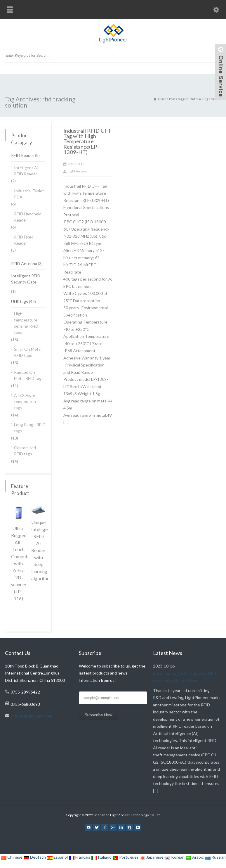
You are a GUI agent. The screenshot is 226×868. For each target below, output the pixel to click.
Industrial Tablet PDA (29, 194)
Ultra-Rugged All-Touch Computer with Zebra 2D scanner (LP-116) (21, 563)
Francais (79, 857)
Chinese (12, 857)
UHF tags (20, 301)
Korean (174, 857)
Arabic (195, 857)
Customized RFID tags (25, 451)
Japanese (152, 857)
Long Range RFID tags (30, 428)
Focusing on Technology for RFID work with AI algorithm (186, 677)
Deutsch (35, 857)
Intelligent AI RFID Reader (26, 171)
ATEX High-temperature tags (26, 401)
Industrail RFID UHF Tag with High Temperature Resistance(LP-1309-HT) (88, 141)
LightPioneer (78, 171)
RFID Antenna (24, 263)
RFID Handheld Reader (28, 217)
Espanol (57, 857)
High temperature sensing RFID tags (26, 323)
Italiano (101, 857)
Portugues (126, 857)
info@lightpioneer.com (31, 716)
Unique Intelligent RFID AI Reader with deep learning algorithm (41, 550)
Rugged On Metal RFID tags (29, 375)
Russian (215, 857)
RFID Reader (23, 155)
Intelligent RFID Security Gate (26, 279)
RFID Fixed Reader (24, 240)
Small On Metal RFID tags (28, 352)
